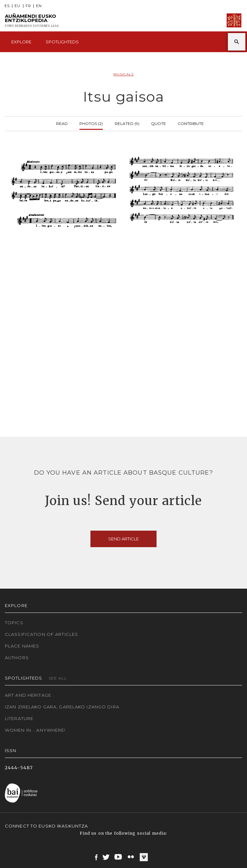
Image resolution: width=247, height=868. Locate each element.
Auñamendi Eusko (32, 21)
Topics (14, 623)
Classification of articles (41, 634)
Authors (17, 658)
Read (62, 123)
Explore (21, 42)
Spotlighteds (62, 42)
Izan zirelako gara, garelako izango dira (62, 707)
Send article (123, 539)
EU (18, 6)
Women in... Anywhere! (35, 730)
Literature (19, 718)
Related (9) (127, 123)
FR (28, 6)
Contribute (191, 123)
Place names (22, 646)
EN (39, 6)
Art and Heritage (28, 695)
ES (7, 6)
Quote (159, 123)
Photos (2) (91, 123)
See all (58, 678)
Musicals (123, 74)
